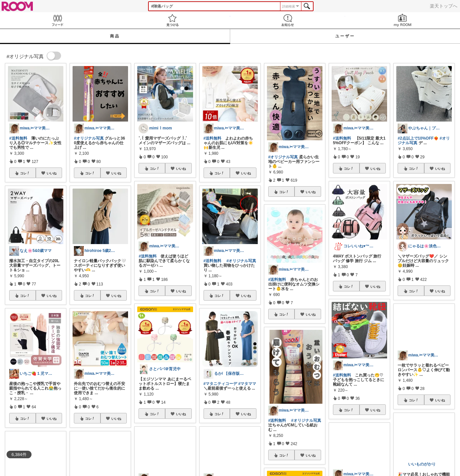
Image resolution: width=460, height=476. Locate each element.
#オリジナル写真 (89, 138)
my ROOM (403, 20)
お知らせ (288, 20)
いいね (52, 173)
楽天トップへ (444, 6)
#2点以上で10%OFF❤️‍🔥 (418, 138)
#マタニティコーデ (220, 384)
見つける (172, 20)
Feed (57, 20)
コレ (25, 173)
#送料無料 (18, 138)
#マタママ (247, 384)
